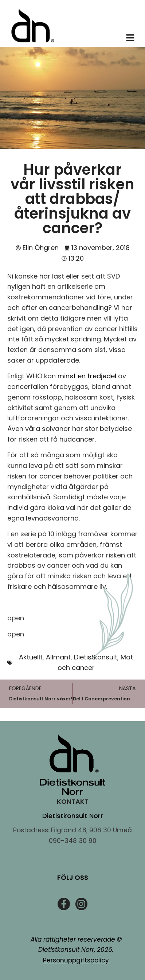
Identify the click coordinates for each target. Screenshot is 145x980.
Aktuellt (31, 657)
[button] (130, 39)
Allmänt (58, 657)
